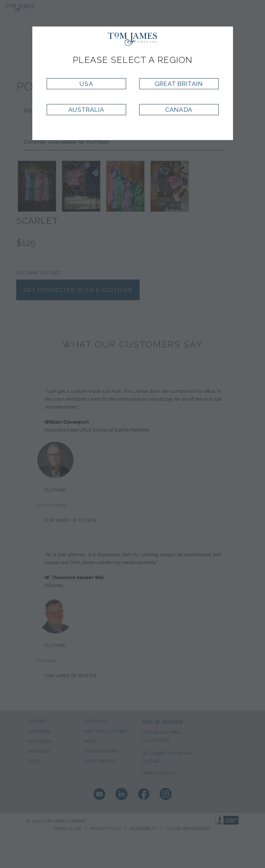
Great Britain (179, 84)
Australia (86, 110)
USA (86, 84)
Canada (179, 110)
